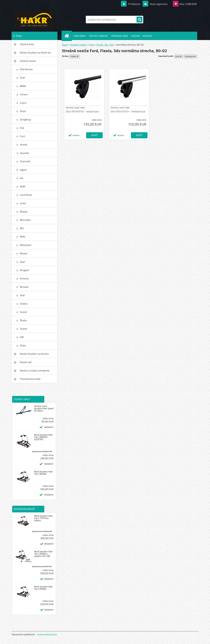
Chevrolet (25, 161)
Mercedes (25, 220)
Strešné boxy (27, 44)
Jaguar (23, 170)
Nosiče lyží (26, 362)
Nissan (24, 253)
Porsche (24, 278)
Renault (24, 287)
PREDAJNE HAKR (120, 36)
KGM (22, 186)
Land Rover (26, 195)
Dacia (23, 111)
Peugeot (24, 270)
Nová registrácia (158, 4)
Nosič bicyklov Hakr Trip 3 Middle (43, 473)
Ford (22, 136)
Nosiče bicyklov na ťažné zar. (36, 53)
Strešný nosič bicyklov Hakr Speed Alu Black (44, 408)
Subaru (24, 304)
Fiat (22, 128)
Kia (22, 178)
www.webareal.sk (47, 634)
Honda (23, 145)
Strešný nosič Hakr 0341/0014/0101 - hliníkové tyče (128, 110)
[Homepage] (68, 36)
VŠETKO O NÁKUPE (98, 36)
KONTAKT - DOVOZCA (142, 36)
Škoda (23, 320)
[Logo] (34, 20)
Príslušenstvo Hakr (30, 379)
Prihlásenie (134, 4)
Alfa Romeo (26, 69)
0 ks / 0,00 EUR (188, 4)
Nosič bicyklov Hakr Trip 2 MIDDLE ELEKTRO (43, 437)
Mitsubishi (26, 245)
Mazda (24, 211)
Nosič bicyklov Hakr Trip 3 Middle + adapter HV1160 (43, 554)
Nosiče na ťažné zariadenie (35, 370)
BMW (23, 86)
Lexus (23, 203)
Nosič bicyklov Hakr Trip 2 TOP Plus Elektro (43, 518)
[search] (139, 20)
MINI (22, 237)
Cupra (23, 103)
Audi (22, 78)
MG (22, 228)
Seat (22, 295)
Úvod (65, 45)
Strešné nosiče (28, 61)
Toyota (24, 329)
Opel (22, 262)
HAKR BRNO (80, 36)
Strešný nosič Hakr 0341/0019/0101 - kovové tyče (82, 110)
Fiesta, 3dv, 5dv (105, 45)
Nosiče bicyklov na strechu (34, 354)
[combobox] (179, 56)
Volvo (23, 345)
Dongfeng (25, 119)
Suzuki (23, 312)
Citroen (24, 94)
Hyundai (24, 153)
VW (22, 337)
